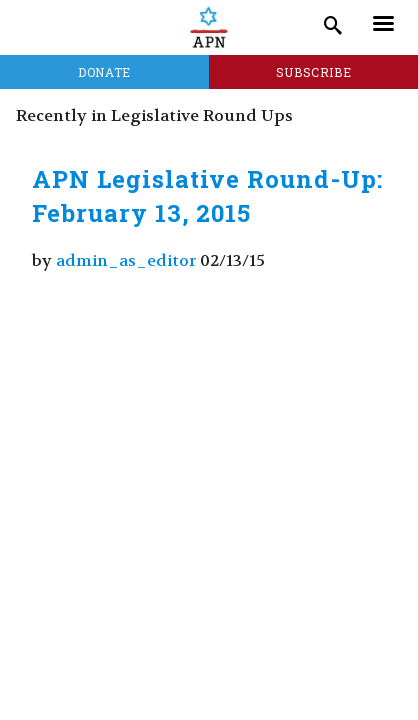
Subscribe (314, 72)
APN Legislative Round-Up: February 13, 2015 (207, 196)
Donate (104, 72)
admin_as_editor (126, 260)
